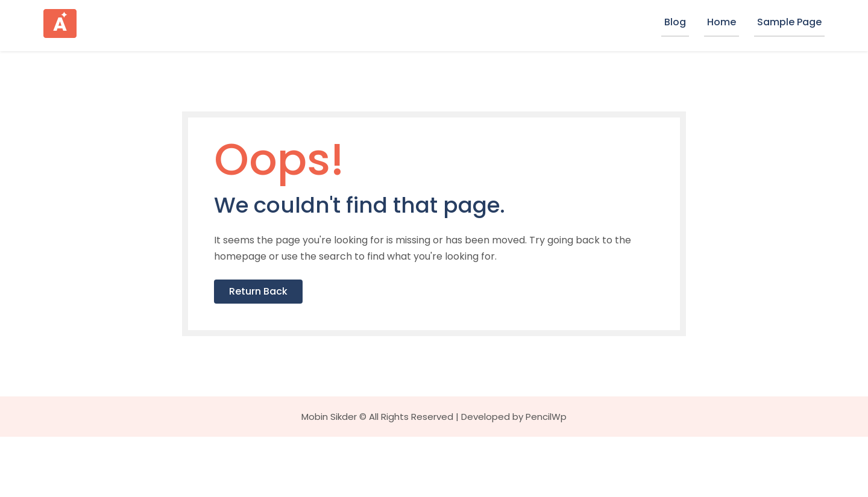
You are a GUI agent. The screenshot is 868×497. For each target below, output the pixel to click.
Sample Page (789, 22)
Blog (675, 22)
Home (722, 22)
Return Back (323, 348)
